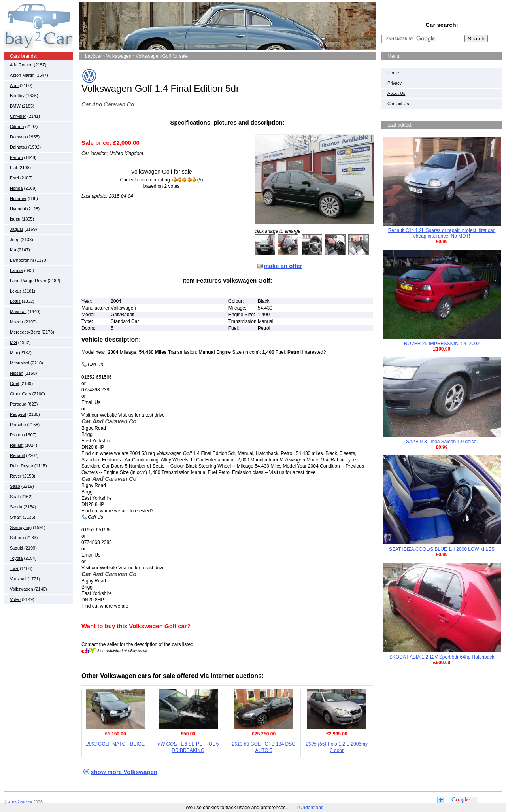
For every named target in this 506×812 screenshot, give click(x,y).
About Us (396, 93)
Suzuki (16, 548)
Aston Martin (22, 75)
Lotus (15, 301)
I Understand (310, 808)
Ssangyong (21, 527)
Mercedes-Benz (25, 332)
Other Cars (21, 394)
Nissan (17, 373)
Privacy (395, 83)
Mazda (16, 322)
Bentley (17, 96)
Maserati (18, 312)
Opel (14, 383)
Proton (16, 435)
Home (393, 73)
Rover (16, 476)
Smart (16, 517)
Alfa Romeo (21, 65)
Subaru (17, 538)
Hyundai (18, 209)
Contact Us (398, 104)
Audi (14, 85)
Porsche (18, 425)
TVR (14, 568)
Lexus (16, 291)
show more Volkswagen (124, 772)
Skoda (16, 507)
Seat (14, 497)
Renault (17, 455)
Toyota (16, 558)
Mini (14, 353)
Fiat (13, 168)
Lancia (16, 270)
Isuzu (15, 219)
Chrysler (18, 116)
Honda (16, 188)
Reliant (17, 445)
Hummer (18, 198)
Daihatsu (18, 147)
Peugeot (18, 414)
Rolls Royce (22, 466)
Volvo (15, 599)
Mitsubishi (20, 363)
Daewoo (18, 137)
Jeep (15, 240)
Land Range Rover (28, 281)
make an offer (283, 266)
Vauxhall (18, 579)
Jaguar (17, 229)
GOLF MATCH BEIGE (115, 744)
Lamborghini (22, 260)
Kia (13, 250)
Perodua (18, 404)
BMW (15, 106)
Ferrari (16, 157)
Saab (15, 486)
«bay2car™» (20, 802)
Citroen (17, 127)
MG (13, 342)
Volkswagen (22, 589)
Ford (14, 178)
